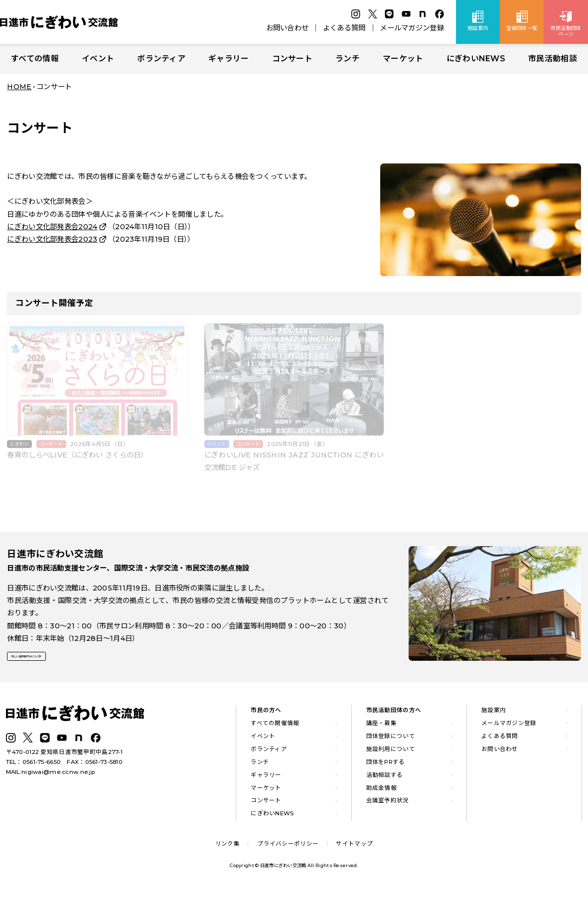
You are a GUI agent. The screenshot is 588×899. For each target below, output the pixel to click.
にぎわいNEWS (476, 59)
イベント (98, 59)
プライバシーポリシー (288, 850)
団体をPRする (386, 768)
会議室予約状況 (388, 807)
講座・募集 (381, 729)
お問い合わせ (288, 28)
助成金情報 (381, 794)
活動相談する (385, 781)
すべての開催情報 (275, 729)
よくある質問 (344, 28)
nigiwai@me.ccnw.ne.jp (58, 778)
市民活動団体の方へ (394, 716)
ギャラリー (228, 59)
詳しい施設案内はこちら (54, 663)
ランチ (348, 59)
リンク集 (227, 850)
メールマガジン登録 (412, 28)
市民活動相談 (553, 59)
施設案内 (494, 716)
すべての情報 (35, 59)
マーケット (403, 59)
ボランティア (161, 59)
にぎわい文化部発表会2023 (52, 239)
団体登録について (391, 742)
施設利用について (391, 755)
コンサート (292, 59)
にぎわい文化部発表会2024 (52, 227)
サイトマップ (354, 850)
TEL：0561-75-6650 (34, 768)
